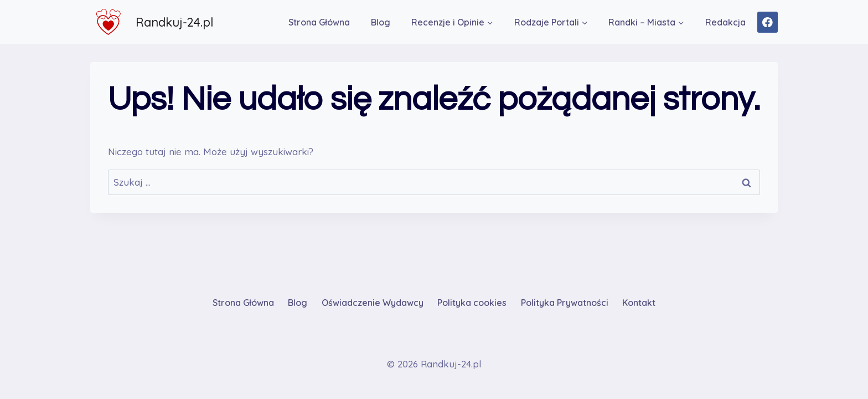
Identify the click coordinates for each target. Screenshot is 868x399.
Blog (381, 22)
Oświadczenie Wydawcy (373, 303)
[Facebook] (768, 22)
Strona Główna (319, 22)
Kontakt (639, 303)
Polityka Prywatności (565, 303)
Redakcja (725, 22)
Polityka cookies (472, 303)
